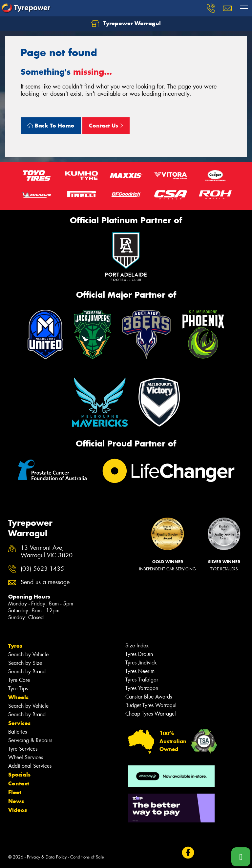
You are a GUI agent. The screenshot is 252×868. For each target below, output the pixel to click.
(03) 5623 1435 (42, 569)
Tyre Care (19, 680)
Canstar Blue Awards (149, 697)
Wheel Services (26, 757)
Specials (19, 775)
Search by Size (25, 663)
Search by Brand (27, 671)
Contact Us (106, 126)
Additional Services (30, 766)
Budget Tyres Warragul (151, 705)
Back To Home (51, 126)
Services (19, 723)
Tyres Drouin (139, 654)
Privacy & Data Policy (47, 857)
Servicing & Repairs (30, 740)
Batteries (18, 732)
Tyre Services (23, 749)
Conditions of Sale (87, 857)
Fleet (15, 792)
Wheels (18, 697)
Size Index (137, 646)
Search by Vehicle (28, 654)
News (16, 801)
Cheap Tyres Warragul (151, 714)
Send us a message (45, 582)
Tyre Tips (18, 689)
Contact (19, 783)
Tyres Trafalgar (142, 680)
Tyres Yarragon (142, 688)
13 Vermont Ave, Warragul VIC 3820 (47, 552)
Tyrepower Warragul (126, 24)
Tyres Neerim (140, 671)
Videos (18, 810)
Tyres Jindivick (141, 663)
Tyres (15, 646)
